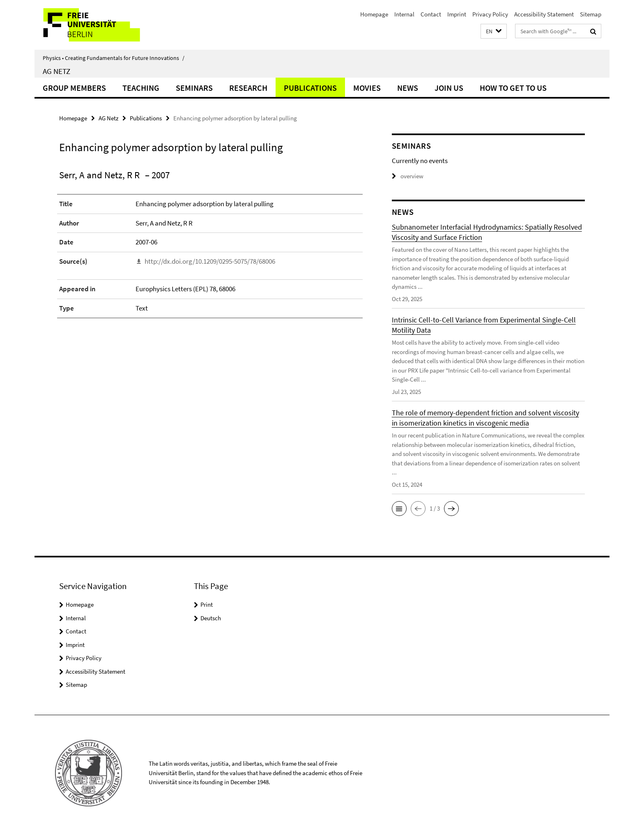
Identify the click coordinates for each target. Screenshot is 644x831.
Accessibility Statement (544, 14)
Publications (310, 88)
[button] (494, 31)
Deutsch (211, 618)
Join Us (449, 88)
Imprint (457, 14)
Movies (367, 88)
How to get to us (513, 88)
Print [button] (207, 604)
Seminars (194, 88)
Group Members (74, 88)
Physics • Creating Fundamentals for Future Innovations (114, 58)
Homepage (374, 14)
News (408, 88)
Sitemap (591, 14)
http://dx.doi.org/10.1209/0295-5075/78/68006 (210, 261)
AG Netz (56, 71)
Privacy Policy (490, 14)
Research (248, 88)
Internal (404, 14)
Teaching (141, 88)
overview (408, 176)
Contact (431, 14)
